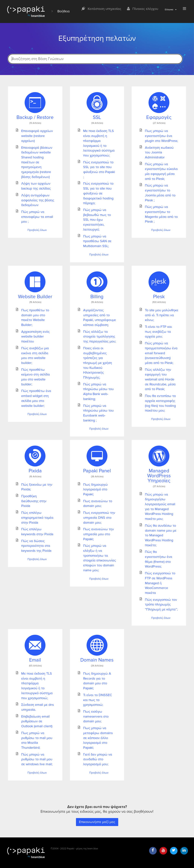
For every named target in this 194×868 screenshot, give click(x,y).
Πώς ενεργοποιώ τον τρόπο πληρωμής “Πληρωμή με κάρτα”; (161, 604)
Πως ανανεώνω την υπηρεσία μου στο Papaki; (99, 534)
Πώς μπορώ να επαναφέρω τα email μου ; (37, 217)
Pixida (35, 471)
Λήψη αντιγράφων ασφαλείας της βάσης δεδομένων (38, 200)
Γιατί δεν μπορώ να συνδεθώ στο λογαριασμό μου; (98, 759)
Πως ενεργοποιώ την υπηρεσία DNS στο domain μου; (99, 517)
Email (35, 660)
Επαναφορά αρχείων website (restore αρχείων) (37, 136)
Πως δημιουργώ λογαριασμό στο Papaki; (95, 489)
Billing (97, 297)
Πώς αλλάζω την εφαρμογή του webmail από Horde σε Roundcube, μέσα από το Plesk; (160, 379)
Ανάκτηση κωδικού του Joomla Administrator (159, 152)
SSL (97, 117)
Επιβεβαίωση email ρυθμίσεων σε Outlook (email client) (37, 721)
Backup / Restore (35, 117)
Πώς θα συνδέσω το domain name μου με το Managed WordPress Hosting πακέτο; (161, 535)
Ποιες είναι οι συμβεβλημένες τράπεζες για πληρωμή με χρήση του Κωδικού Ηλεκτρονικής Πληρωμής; (98, 363)
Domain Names (97, 660)
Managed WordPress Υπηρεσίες (159, 476)
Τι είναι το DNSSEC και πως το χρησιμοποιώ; (98, 700)
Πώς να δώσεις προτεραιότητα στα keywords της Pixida (36, 546)
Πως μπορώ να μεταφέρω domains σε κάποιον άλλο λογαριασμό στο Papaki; (98, 738)
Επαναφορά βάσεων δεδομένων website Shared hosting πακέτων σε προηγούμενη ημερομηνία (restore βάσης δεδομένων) (37, 162)
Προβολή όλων (37, 230)
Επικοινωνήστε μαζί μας (97, 822)
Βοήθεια (64, 11)
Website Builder (35, 297)
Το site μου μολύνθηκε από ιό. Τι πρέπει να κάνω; (162, 315)
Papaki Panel (97, 471)
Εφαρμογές (159, 117)
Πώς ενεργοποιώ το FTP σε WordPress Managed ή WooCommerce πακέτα (160, 583)
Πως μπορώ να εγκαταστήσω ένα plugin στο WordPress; (161, 136)
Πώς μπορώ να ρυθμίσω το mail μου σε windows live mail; (37, 759)
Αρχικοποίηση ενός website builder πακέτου (35, 336)
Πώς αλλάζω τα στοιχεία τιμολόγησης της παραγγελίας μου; (100, 336)
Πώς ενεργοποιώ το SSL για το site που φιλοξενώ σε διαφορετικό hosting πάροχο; (98, 193)
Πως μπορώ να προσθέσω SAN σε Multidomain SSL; (97, 241)
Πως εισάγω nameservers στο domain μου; (96, 716)
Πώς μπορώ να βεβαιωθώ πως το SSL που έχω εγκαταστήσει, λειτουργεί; (97, 220)
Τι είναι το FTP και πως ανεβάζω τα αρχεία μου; (158, 332)
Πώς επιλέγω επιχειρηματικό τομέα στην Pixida (37, 517)
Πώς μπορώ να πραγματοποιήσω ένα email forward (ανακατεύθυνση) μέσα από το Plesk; (161, 353)
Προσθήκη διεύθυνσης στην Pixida (34, 501)
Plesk (159, 297)
